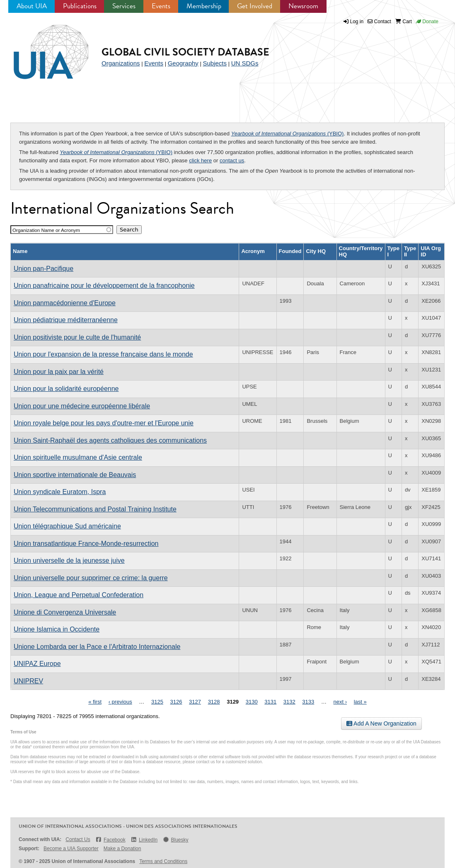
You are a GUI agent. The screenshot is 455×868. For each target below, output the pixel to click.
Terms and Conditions (163, 861)
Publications (80, 6)
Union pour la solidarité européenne (66, 389)
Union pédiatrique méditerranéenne (66, 320)
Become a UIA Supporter (71, 849)
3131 (270, 702)
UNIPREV (28, 681)
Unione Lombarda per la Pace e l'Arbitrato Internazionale (97, 647)
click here (200, 160)
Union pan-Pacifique (44, 269)
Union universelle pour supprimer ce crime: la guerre (91, 578)
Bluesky (175, 840)
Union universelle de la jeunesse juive (69, 561)
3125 (157, 702)
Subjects (215, 63)
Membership (204, 6)
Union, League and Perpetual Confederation (79, 595)
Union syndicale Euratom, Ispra (60, 492)
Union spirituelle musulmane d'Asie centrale (78, 457)
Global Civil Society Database (185, 52)
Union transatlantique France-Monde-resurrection (86, 544)
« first (95, 702)
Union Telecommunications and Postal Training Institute (95, 509)
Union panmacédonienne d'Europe (65, 303)
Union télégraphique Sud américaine (67, 526)
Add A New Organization (381, 723)
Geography (183, 63)
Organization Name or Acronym (46, 230)
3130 (252, 702)
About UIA (32, 6)
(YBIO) (288, 134)
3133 (308, 702)
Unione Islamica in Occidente (57, 629)
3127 (195, 702)
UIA (41, 47)
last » (360, 702)
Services (124, 6)
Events (161, 6)
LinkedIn (144, 840)
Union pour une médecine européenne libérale (82, 406)
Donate (427, 22)
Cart (404, 22)
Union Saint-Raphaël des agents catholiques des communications (110, 440)
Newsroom (303, 6)
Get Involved (255, 6)
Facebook (110, 840)
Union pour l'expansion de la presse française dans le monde (103, 354)
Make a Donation (122, 849)
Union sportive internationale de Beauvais (75, 475)
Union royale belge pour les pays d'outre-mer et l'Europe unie (104, 423)
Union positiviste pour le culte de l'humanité (77, 337)
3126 (176, 702)
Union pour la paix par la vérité (59, 372)
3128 (214, 702)
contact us (232, 160)
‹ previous (120, 702)
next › (340, 702)
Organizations (121, 63)
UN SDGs (245, 63)
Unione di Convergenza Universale (65, 612)
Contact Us (78, 839)
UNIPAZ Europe (37, 664)
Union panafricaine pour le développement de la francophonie (104, 286)
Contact (379, 22)
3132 (289, 702)
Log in (357, 22)
